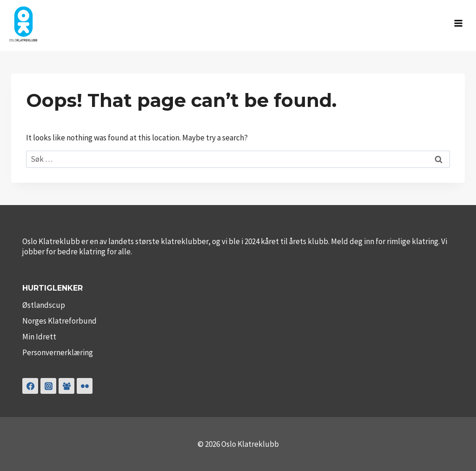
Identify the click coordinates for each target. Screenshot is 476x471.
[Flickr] (85, 386)
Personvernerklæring (58, 352)
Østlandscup (44, 305)
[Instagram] (48, 386)
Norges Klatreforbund (59, 321)
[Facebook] (30, 386)
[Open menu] (458, 23)
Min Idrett (39, 337)
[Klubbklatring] (66, 386)
